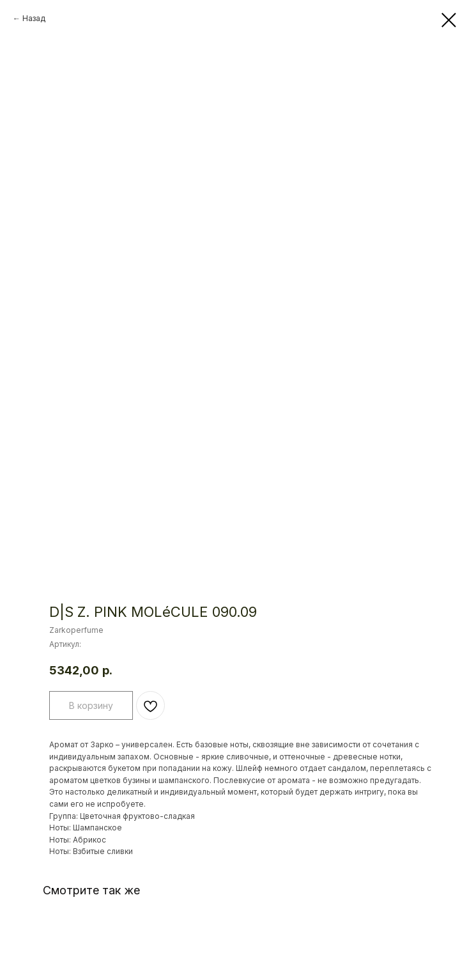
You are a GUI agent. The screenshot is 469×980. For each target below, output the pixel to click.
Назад (34, 18)
